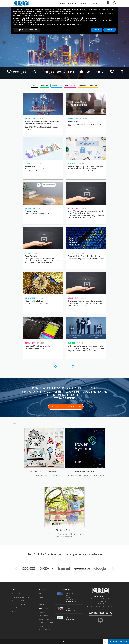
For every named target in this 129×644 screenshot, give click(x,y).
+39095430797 (109, 606)
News (41, 597)
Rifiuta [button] (97, 30)
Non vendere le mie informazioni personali (82, 18)
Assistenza (43, 601)
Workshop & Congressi (88, 86)
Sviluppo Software (19, 604)
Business (45, 86)
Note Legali (43, 612)
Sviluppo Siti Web (18, 601)
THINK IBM (71, 617)
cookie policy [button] (68, 11)
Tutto (35, 86)
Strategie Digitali (18, 594)
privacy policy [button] (33, 22)
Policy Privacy (44, 616)
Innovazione (57, 86)
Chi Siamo (43, 594)
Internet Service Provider (21, 597)
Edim (63, 4)
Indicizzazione (17, 615)
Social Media (70, 86)
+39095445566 (95, 606)
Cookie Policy (44, 619)
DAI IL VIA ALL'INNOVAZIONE (66, 407)
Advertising (16, 612)
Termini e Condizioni (46, 623)
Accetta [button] (110, 30)
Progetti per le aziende (20, 608)
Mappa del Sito (45, 630)
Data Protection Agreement (49, 626)
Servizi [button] (84, 4)
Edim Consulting (61, 641)
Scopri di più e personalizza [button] (27, 30)
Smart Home (71, 608)
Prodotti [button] (72, 4)
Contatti (94, 4)
